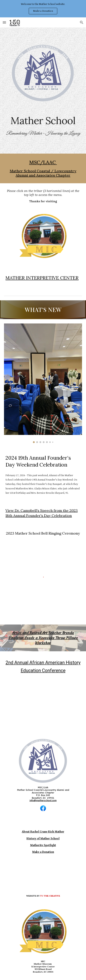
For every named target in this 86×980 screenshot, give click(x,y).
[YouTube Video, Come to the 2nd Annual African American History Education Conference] (43, 703)
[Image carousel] (43, 383)
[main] (43, 121)
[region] (43, 9)
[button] (4, 22)
